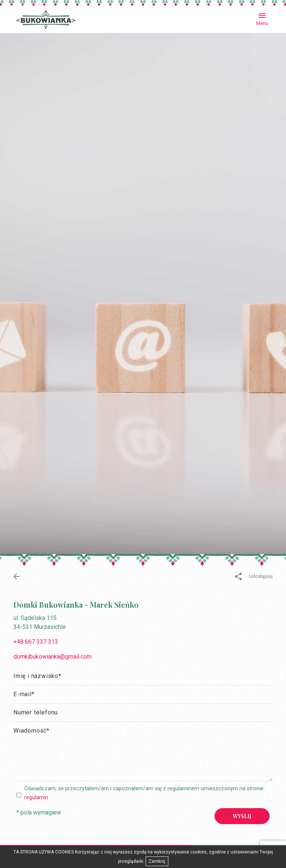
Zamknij (157, 861)
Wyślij (242, 816)
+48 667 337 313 (36, 642)
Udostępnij (254, 576)
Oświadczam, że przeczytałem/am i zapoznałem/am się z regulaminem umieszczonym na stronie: (144, 793)
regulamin (36, 798)
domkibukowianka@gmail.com (53, 657)
